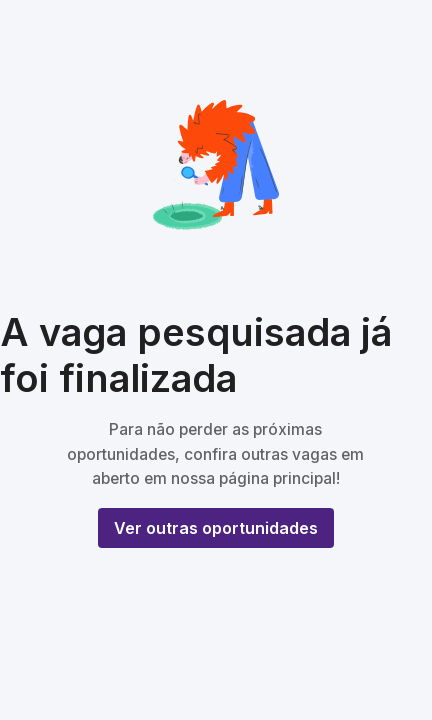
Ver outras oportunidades (216, 528)
